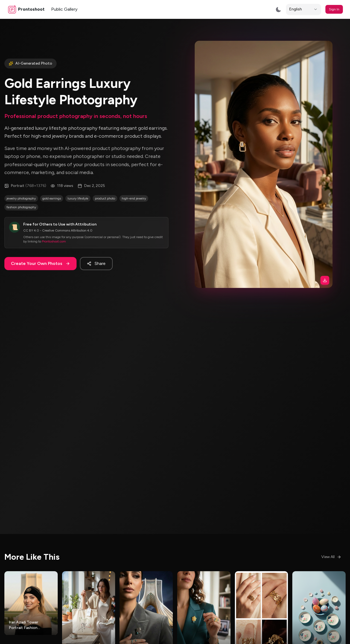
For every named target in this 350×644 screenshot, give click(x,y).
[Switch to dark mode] (278, 9)
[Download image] (297, 213)
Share (96, 246)
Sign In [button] (334, 9)
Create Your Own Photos (40, 246)
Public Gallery (64, 9)
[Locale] (304, 9)
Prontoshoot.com (54, 224)
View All (331, 557)
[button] (264, 147)
